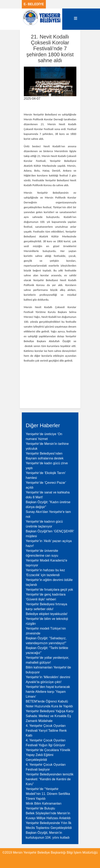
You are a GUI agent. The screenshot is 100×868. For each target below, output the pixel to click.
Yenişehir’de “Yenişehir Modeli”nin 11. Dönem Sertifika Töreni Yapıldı (48, 794)
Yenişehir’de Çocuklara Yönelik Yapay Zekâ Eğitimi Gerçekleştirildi (48, 755)
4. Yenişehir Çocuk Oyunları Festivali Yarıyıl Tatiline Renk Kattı (46, 731)
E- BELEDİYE (34, 4)
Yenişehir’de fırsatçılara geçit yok (49, 590)
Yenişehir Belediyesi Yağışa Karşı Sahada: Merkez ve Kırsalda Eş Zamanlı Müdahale (50, 716)
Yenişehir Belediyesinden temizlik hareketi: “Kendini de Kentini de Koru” (50, 779)
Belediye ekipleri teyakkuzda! (47, 614)
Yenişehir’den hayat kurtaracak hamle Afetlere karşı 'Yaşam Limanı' (48, 692)
